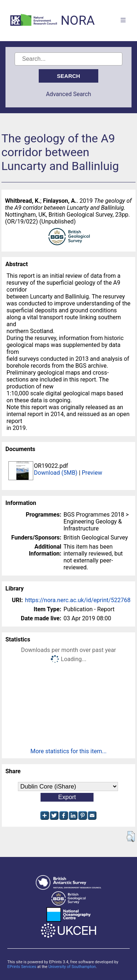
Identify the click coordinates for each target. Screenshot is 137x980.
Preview (92, 473)
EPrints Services (22, 967)
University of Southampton (72, 967)
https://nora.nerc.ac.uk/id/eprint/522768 (78, 600)
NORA (78, 21)
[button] (131, 837)
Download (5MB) (56, 473)
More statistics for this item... (68, 751)
